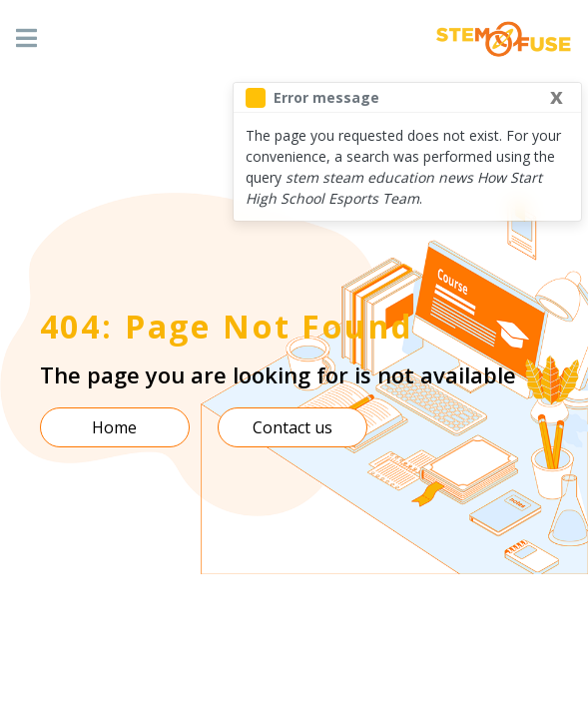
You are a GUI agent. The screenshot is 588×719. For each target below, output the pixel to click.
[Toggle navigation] (26, 39)
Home (114, 427)
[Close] (557, 95)
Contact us (293, 427)
